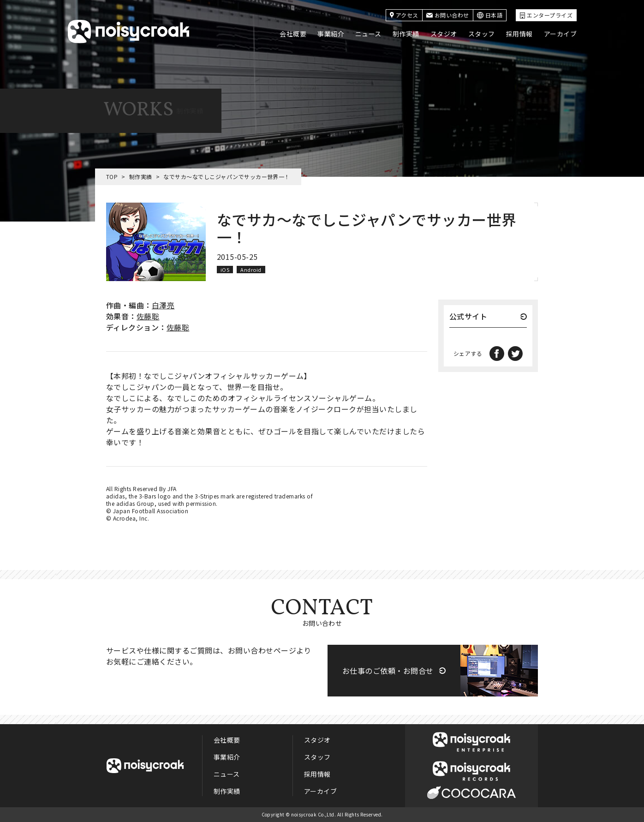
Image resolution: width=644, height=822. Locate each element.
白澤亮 (163, 305)
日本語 (490, 15)
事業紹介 (331, 34)
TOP (112, 177)
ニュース (368, 34)
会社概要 (293, 34)
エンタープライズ (546, 15)
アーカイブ (560, 34)
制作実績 (406, 34)
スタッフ (482, 34)
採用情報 (519, 34)
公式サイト (468, 317)
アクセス (404, 15)
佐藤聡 (148, 316)
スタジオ (444, 34)
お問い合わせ (448, 15)
